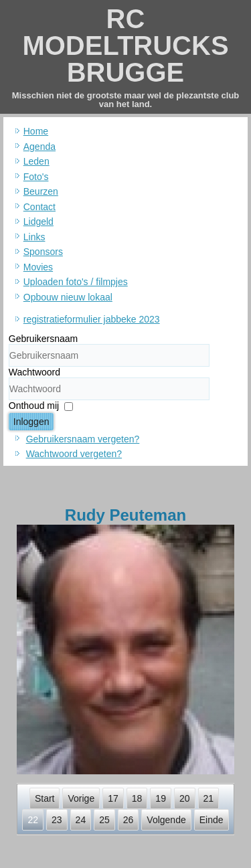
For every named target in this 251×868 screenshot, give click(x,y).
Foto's (36, 177)
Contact (39, 207)
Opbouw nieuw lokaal (68, 297)
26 (129, 820)
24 (81, 820)
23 (57, 820)
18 (137, 798)
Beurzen (41, 191)
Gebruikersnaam (44, 339)
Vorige (81, 798)
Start (45, 798)
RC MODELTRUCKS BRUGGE (125, 46)
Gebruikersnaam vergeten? (83, 439)
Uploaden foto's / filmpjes (76, 282)
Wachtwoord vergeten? (74, 454)
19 (161, 798)
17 (113, 798)
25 (104, 820)
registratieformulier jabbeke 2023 (92, 319)
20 (185, 798)
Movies (38, 267)
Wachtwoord (34, 372)
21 (209, 798)
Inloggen (31, 422)
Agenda (39, 147)
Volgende (166, 820)
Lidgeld (38, 222)
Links (34, 237)
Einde (212, 820)
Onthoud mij (34, 406)
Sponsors (43, 252)
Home (36, 131)
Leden (36, 161)
